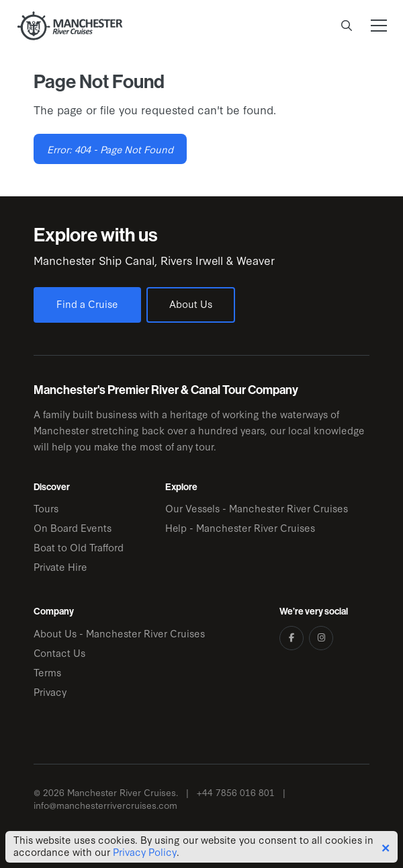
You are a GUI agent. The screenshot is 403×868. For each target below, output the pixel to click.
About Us (191, 304)
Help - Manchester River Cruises (240, 527)
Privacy (50, 692)
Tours (46, 508)
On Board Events (73, 527)
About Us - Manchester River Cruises (119, 633)
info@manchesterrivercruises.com (105, 805)
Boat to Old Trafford (79, 547)
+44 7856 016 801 (236, 792)
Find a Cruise (87, 304)
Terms (47, 672)
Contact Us (59, 653)
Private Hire (60, 566)
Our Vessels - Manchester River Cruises (257, 508)
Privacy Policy (145, 852)
